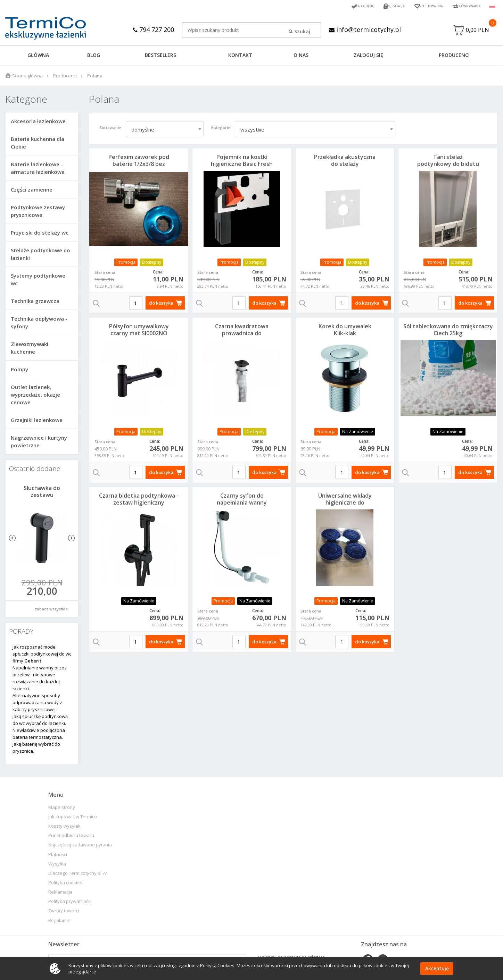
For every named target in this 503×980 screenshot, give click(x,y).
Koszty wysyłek (64, 828)
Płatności (58, 856)
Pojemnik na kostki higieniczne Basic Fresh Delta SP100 (242, 166)
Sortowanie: (111, 129)
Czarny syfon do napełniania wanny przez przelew (242, 504)
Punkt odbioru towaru (71, 837)
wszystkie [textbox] (252, 131)
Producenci (454, 57)
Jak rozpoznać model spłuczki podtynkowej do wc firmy (42, 656)
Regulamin (59, 922)
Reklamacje (60, 894)
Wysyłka (57, 866)
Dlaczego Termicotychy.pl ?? (77, 875)
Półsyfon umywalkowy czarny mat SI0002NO (139, 331)
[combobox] (165, 131)
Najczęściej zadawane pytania (80, 847)
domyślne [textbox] (143, 131)
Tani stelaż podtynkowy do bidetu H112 (448, 166)
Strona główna (27, 77)
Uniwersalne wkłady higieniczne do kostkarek (345, 504)
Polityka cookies (65, 884)
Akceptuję (437, 969)
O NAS (301, 57)
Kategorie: (221, 129)
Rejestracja (372, 6)
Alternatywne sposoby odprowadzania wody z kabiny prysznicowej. (37, 704)
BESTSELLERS (160, 57)
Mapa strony (62, 809)
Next (71, 540)
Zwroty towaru (64, 913)
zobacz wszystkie (51, 611)
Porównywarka (463, 6)
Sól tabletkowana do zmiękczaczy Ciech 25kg (448, 331)
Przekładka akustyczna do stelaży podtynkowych (345, 166)
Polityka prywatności (70, 903)
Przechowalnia (414, 6)
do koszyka (161, 305)
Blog (94, 57)
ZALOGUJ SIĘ (368, 57)
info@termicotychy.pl (366, 29)
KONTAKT (240, 57)
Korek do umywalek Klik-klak (345, 331)
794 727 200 (151, 29)
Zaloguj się (334, 6)
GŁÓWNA (38, 57)
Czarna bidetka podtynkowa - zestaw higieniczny (139, 501)
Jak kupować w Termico (73, 818)
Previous (12, 540)
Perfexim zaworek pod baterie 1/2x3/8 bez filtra (139, 166)
